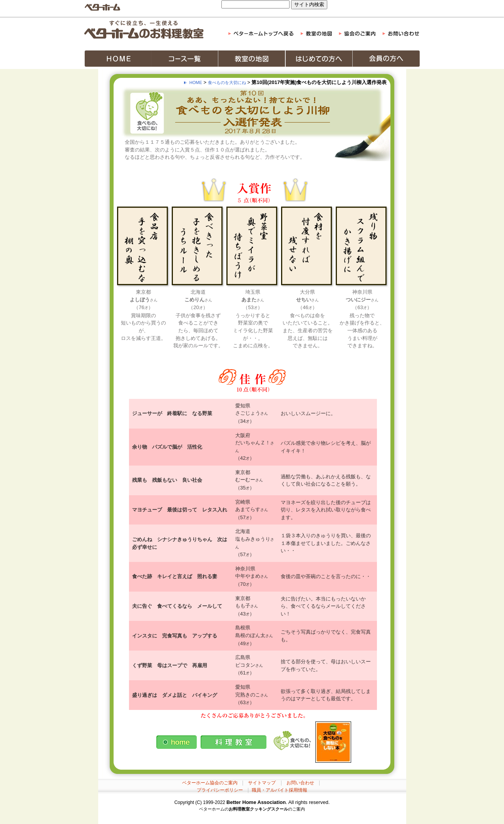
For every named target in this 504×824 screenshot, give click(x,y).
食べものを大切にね (227, 82)
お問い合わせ (300, 783)
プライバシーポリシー (220, 790)
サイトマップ (262, 783)
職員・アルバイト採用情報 (280, 790)
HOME (196, 82)
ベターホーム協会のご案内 (210, 783)
